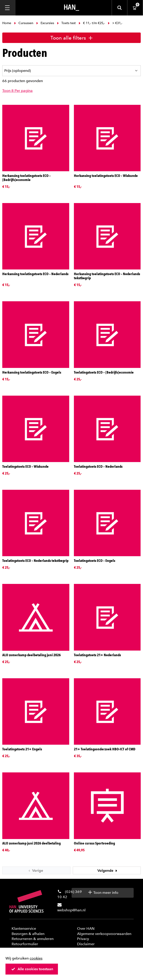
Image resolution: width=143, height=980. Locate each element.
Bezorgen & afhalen (28, 934)
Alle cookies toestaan (32, 969)
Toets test (66, 23)
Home (7, 23)
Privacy (83, 939)
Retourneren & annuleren (33, 939)
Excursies (45, 23)
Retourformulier (25, 944)
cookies (36, 958)
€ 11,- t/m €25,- (92, 23)
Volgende (108, 871)
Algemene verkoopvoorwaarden (104, 934)
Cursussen (24, 23)
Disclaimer (86, 944)
